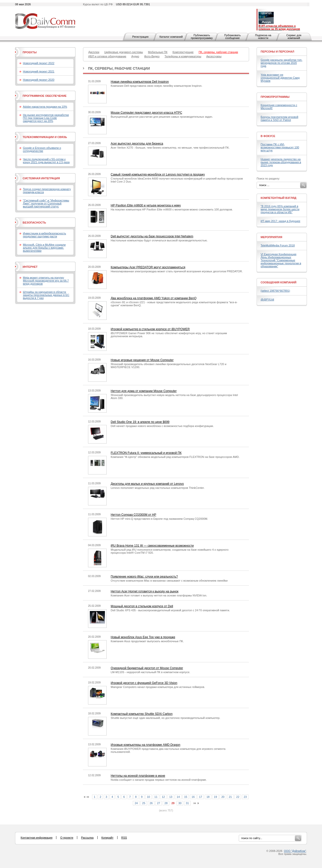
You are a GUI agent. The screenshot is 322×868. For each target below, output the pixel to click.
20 (223, 797)
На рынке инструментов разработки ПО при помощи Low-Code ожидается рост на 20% (46, 118)
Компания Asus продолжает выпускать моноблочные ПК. (147, 641)
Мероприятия (271, 237)
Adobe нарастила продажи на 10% (45, 107)
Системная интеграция (41, 178)
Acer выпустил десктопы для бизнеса (137, 144)
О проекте (67, 838)
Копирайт (107, 838)
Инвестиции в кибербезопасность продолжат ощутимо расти (45, 235)
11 (156, 797)
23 (245, 797)
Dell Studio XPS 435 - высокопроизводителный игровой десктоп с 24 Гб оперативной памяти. (170, 610)
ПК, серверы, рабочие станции (119, 68)
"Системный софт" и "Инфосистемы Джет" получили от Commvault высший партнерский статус (46, 203)
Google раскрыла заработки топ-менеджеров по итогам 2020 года (281, 63)
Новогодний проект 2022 (39, 63)
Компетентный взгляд (278, 198)
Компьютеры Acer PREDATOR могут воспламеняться (148, 267)
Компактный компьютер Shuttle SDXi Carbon (142, 714)
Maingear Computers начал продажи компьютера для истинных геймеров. (158, 687)
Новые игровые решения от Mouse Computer (142, 360)
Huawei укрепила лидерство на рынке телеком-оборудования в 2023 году (281, 162)
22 (238, 797)
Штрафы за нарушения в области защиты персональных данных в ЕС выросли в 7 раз (46, 295)
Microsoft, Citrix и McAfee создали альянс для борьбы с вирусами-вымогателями (44, 248)
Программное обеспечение (45, 96)
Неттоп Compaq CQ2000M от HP (133, 515)
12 (163, 797)
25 (144, 803)
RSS (124, 838)
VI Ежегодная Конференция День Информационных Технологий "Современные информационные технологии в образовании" (281, 260)
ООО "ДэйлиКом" (295, 851)
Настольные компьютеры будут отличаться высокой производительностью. (159, 240)
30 (180, 803)
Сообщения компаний (278, 282)
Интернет (30, 267)
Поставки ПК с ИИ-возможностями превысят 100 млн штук (280, 147)
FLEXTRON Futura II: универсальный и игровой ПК (146, 453)
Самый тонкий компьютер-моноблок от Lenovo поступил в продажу (158, 175)
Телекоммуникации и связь (45, 137)
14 (178, 797)
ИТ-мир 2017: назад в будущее (280, 221)
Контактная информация (36, 838)
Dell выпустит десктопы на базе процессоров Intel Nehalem (152, 236)
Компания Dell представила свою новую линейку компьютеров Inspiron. (156, 86)
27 (158, 803)
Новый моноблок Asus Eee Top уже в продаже (143, 637)
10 (148, 797)
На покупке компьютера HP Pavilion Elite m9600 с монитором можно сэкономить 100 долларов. (172, 209)
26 (151, 803)
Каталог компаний (171, 37)
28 (166, 803)
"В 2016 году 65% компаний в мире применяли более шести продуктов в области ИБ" (280, 209)
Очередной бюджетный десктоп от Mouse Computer (147, 668)
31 (187, 803)
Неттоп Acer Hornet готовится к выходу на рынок (145, 591)
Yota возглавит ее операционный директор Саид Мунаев (280, 78)
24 (136, 803)
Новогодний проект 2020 (39, 80)
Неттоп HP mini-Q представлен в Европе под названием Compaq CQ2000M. (159, 519)
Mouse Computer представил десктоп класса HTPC (146, 113)
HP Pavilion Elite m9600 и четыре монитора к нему (146, 205)
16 (193, 797)
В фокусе (268, 136)
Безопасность (34, 223)
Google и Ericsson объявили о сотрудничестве (42, 149)
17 (200, 797)
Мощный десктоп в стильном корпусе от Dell (142, 606)
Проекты (30, 52)
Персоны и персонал (277, 52)
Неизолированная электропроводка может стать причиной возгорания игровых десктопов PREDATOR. (177, 271)
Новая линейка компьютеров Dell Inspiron (140, 82)
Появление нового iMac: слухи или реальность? (144, 577)
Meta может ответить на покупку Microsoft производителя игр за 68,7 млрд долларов (46, 281)
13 (171, 797)
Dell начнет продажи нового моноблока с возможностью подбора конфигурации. (162, 426)
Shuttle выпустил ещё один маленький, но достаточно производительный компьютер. (166, 718)
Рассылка (87, 838)
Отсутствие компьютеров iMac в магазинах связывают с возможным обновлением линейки (169, 581)
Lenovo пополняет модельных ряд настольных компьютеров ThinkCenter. (158, 488)
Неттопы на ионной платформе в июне (138, 776)
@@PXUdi (267, 299)
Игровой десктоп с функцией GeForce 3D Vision (144, 683)
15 (186, 797)
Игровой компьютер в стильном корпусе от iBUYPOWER (150, 329)
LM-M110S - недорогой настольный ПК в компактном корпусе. (150, 672)
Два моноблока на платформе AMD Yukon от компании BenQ (154, 298)
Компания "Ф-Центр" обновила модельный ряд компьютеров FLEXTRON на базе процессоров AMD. (175, 457)
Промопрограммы (275, 97)
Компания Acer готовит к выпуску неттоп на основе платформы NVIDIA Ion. (159, 595)
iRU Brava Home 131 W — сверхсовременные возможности (152, 546)
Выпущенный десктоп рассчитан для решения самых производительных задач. (162, 117)
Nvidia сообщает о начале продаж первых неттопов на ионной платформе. (159, 780)
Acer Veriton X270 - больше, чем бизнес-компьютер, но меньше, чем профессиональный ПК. (170, 148)
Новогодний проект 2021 (39, 71)
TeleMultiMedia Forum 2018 (278, 245)
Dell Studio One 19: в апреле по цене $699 (140, 422)
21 (230, 797)
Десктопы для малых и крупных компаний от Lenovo (147, 484)
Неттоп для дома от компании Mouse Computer (144, 391)
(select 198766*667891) (275, 291)
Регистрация (140, 37)
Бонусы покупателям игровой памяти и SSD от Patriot (279, 118)
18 (208, 797)
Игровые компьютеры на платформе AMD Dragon (146, 745)
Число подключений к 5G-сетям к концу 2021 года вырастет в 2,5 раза (46, 161)
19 (215, 797)
